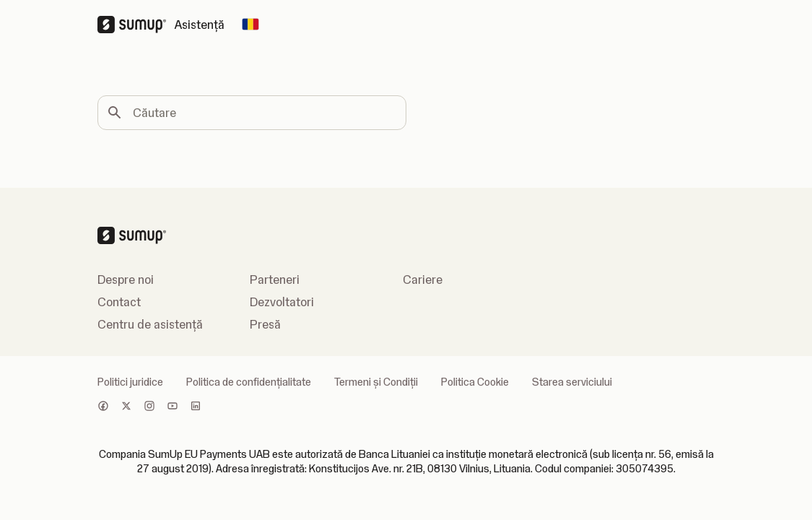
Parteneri (275, 279)
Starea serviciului (572, 382)
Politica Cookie (475, 382)
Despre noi (126, 279)
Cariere (423, 279)
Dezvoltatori (282, 302)
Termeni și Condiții (376, 382)
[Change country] (250, 25)
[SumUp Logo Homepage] (136, 25)
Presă (265, 324)
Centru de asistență (150, 324)
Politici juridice (130, 382)
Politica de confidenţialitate (249, 382)
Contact (119, 302)
